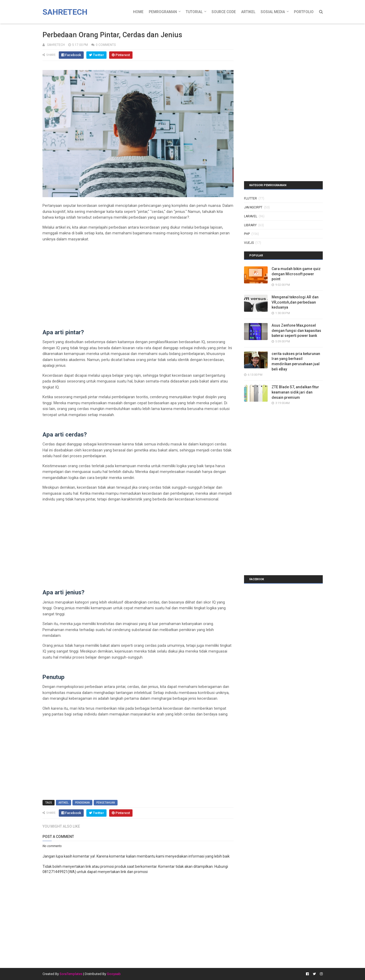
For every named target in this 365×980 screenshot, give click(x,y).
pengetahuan (106, 803)
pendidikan (82, 803)
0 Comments (106, 45)
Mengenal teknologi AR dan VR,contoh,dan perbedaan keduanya (295, 302)
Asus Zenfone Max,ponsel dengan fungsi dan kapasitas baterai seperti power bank (296, 330)
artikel (64, 803)
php (247, 234)
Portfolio (304, 12)
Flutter (250, 198)
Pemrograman (163, 12)
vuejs (249, 243)
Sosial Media (273, 12)
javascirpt (253, 207)
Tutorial (194, 12)
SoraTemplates (71, 974)
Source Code (224, 12)
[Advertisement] (138, 283)
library (250, 225)
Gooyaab (114, 974)
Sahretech (65, 12)
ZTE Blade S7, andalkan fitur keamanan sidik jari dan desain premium (295, 392)
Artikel (248, 12)
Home (138, 12)
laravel (251, 216)
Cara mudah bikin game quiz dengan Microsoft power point (296, 274)
